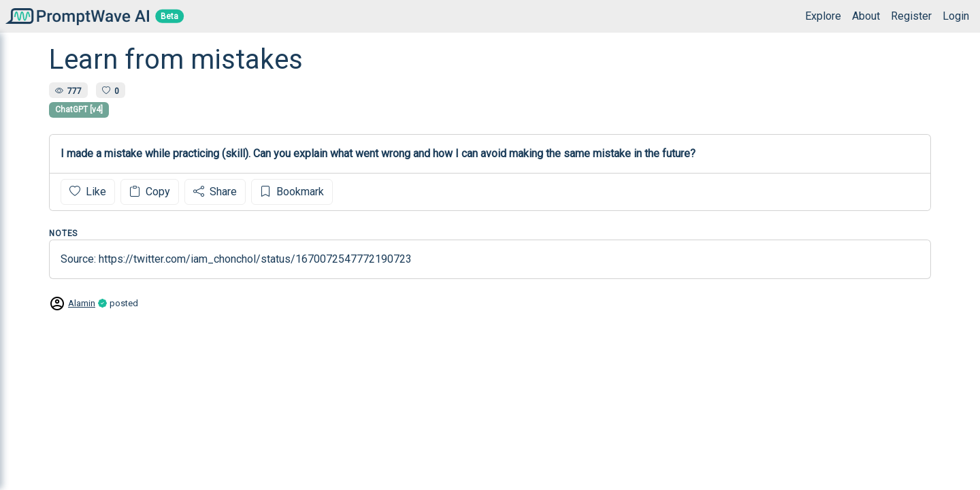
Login (956, 16)
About (866, 16)
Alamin (82, 303)
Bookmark (292, 192)
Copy (150, 192)
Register (911, 16)
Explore (823, 16)
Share (215, 192)
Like (88, 192)
